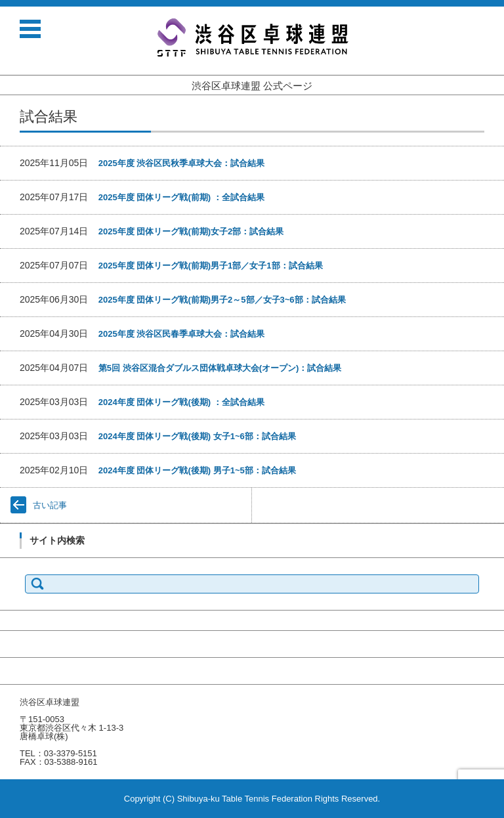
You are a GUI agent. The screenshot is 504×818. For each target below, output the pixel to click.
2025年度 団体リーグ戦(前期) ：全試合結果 (181, 197)
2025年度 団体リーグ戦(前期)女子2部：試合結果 (191, 231)
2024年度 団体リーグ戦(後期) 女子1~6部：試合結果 (197, 436)
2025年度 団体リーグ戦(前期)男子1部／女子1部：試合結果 (211, 266)
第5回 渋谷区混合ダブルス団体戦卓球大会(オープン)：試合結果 (220, 368)
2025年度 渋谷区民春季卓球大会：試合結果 (182, 334)
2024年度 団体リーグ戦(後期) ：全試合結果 (181, 402)
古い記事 (50, 505)
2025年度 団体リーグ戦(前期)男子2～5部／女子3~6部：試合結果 (222, 300)
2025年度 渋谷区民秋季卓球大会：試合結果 (182, 163)
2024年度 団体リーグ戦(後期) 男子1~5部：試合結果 (197, 470)
